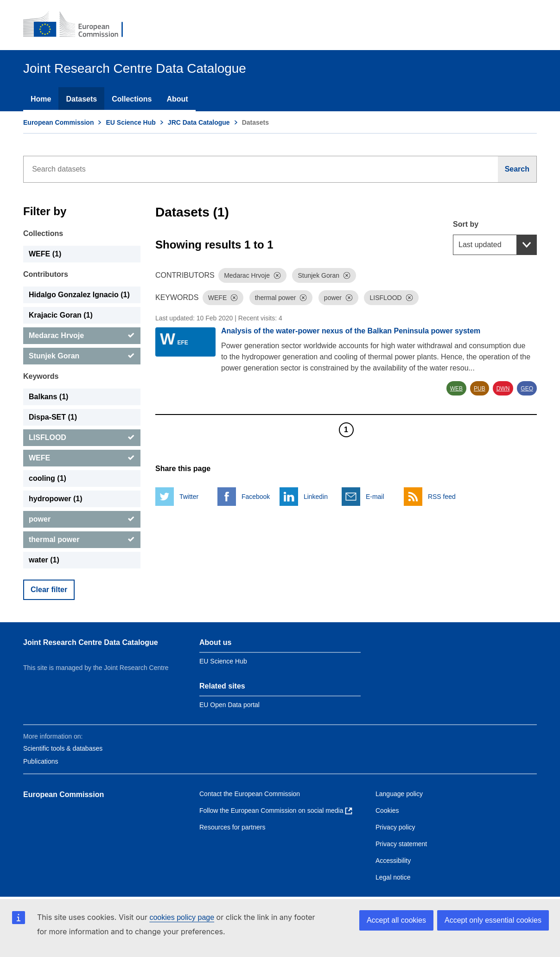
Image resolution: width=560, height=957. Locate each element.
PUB (480, 389)
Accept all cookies (396, 920)
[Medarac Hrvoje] (82, 336)
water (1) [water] (44, 560)
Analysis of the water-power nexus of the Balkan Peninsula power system (351, 331)
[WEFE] (82, 458)
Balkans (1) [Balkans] (48, 397)
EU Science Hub (130, 122)
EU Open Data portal (229, 705)
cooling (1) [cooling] (48, 478)
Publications (41, 761)
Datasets (81, 99)
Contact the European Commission (250, 794)
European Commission (58, 122)
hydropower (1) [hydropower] (56, 499)
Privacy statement (401, 844)
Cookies (387, 810)
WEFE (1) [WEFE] (45, 254)
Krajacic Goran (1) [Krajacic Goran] (61, 315)
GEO (527, 389)
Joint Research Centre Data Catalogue (91, 642)
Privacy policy (395, 827)
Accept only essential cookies (493, 920)
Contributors (46, 274)
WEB (456, 389)
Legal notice (393, 877)
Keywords (41, 376)
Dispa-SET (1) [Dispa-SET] (53, 417)
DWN (503, 389)
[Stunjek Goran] (82, 356)
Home (41, 99)
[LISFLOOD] (82, 438)
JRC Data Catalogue (199, 122)
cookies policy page (182, 917)
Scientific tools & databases (63, 748)
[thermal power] (82, 540)
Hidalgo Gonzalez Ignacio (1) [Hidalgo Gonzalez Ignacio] (79, 295)
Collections (132, 99)
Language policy (399, 794)
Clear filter (49, 590)
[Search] (517, 169)
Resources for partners (232, 827)
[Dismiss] (277, 275)
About (177, 99)
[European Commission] (79, 25)
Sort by (466, 224)
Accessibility (393, 861)
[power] (82, 519)
